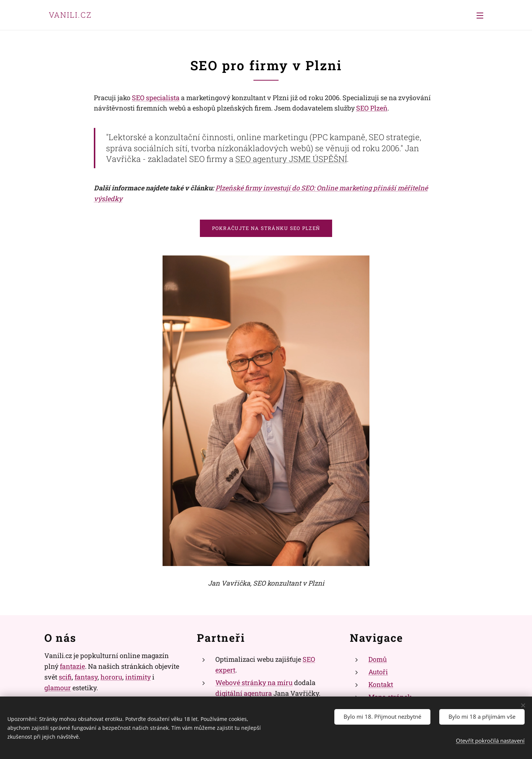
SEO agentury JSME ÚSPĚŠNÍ (291, 159)
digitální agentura (244, 693)
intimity (138, 677)
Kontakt (381, 684)
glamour (58, 687)
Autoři (378, 672)
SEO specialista (156, 98)
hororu (111, 677)
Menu (480, 16)
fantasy (86, 677)
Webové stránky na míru (254, 682)
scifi (65, 677)
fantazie (72, 666)
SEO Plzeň (372, 108)
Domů (378, 659)
